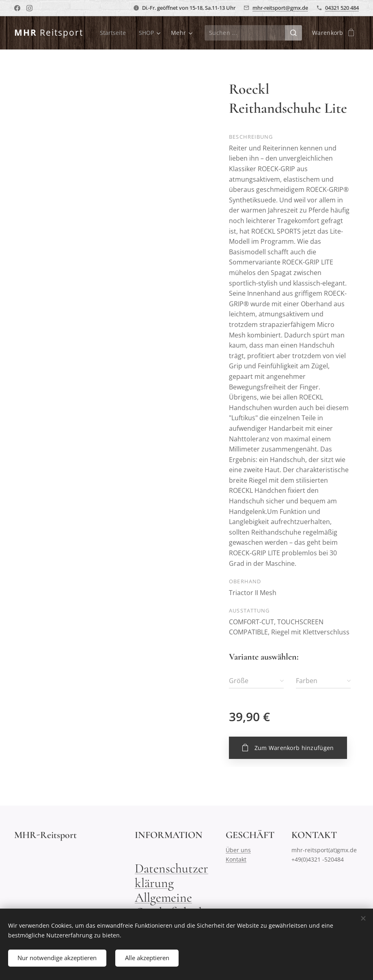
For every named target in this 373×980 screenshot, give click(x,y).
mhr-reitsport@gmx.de (280, 8)
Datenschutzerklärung (171, 876)
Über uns (238, 850)
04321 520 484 (342, 8)
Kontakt (236, 859)
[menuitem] (147, 33)
